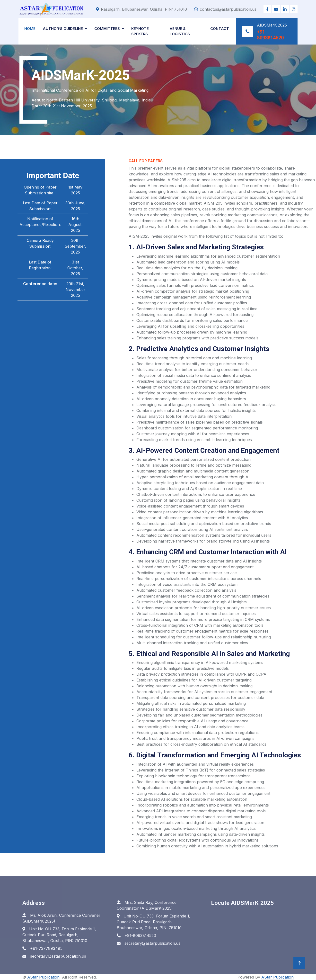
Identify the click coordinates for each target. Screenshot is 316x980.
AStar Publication (43, 977)
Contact (220, 29)
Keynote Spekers (140, 31)
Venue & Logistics (180, 31)
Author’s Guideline (63, 29)
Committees (107, 29)
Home (30, 29)
